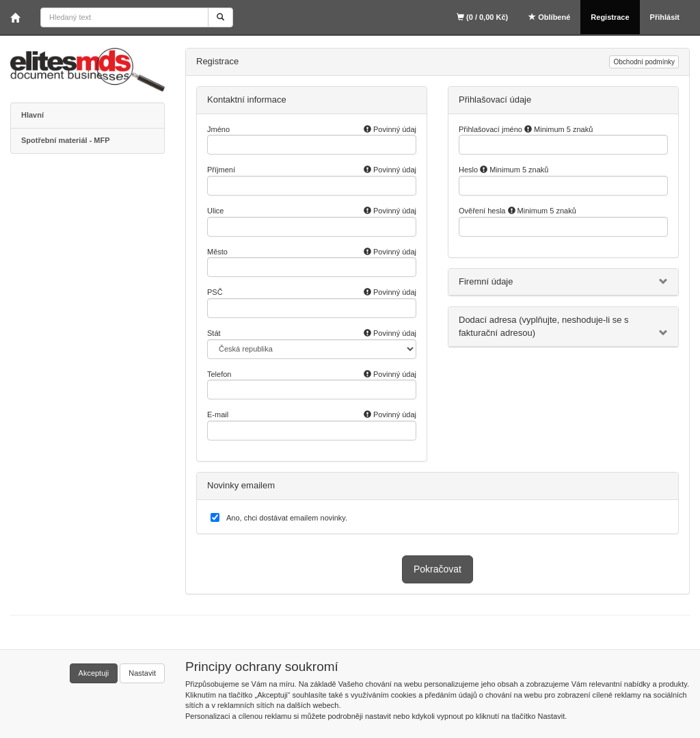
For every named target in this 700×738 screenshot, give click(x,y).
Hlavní (32, 115)
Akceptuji (94, 673)
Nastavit (142, 673)
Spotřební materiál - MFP (66, 140)
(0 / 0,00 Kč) (482, 17)
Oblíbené (549, 17)
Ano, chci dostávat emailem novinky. (287, 518)
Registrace (610, 17)
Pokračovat (437, 569)
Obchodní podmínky (644, 62)
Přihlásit (665, 17)
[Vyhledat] (220, 18)
